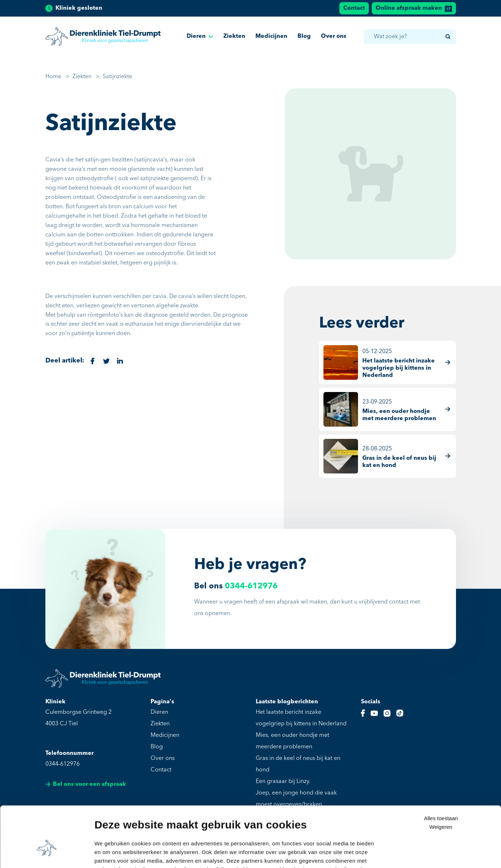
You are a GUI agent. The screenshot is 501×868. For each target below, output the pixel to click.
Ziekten (234, 37)
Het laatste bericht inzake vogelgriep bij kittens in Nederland (301, 718)
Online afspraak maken (414, 8)
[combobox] (410, 37)
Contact (354, 8)
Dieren (200, 37)
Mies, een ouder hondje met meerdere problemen (292, 741)
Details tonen (111, 854)
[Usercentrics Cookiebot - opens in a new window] (47, 854)
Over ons (334, 37)
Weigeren (441, 783)
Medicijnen (271, 37)
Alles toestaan (441, 774)
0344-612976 (251, 586)
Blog (304, 37)
